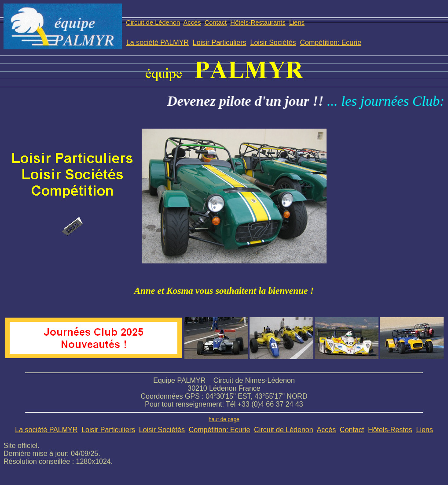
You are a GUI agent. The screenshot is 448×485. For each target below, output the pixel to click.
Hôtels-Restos (390, 430)
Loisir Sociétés (273, 43)
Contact (216, 22)
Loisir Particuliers (220, 43)
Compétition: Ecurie (330, 43)
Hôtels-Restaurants (258, 22)
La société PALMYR (158, 43)
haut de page (224, 419)
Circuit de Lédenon (153, 22)
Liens (297, 22)
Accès (192, 22)
